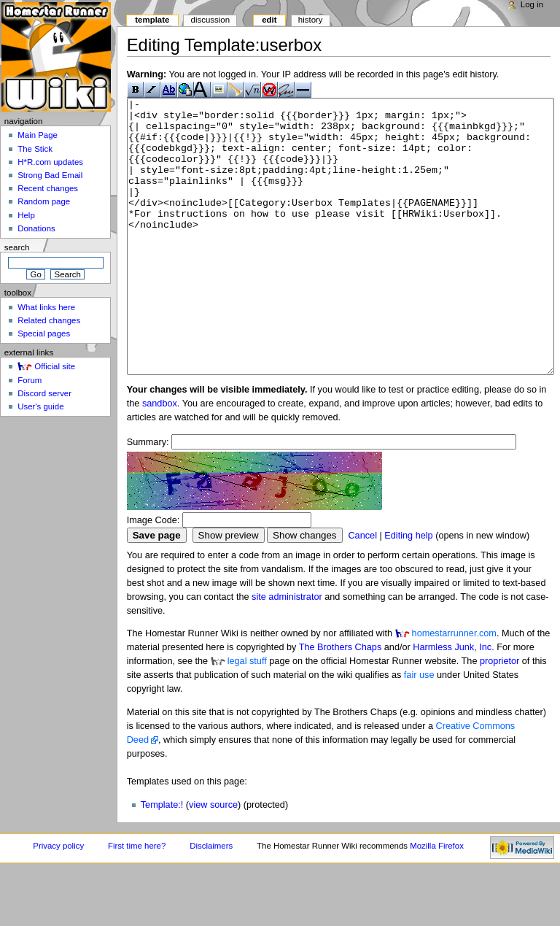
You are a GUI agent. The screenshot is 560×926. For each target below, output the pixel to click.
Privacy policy (58, 900)
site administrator (287, 652)
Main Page (38, 135)
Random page (44, 201)
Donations (36, 228)
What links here (46, 307)
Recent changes (48, 188)
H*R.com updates (50, 162)
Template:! (162, 860)
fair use (419, 730)
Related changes (49, 320)
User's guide (40, 406)
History (311, 20)
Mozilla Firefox (437, 900)
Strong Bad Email (50, 175)
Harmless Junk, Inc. (453, 702)
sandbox (160, 458)
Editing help (408, 590)
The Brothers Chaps (341, 702)
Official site (55, 366)
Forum (30, 380)
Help (26, 215)
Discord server (44, 393)
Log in (532, 4)
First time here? (137, 900)
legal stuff (247, 716)
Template (152, 20)
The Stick (35, 149)
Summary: (148, 497)
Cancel (362, 590)
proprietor (499, 716)
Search (17, 247)
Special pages (44, 333)
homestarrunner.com (454, 688)
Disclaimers (211, 900)
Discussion (210, 20)
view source (213, 860)
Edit (269, 20)
